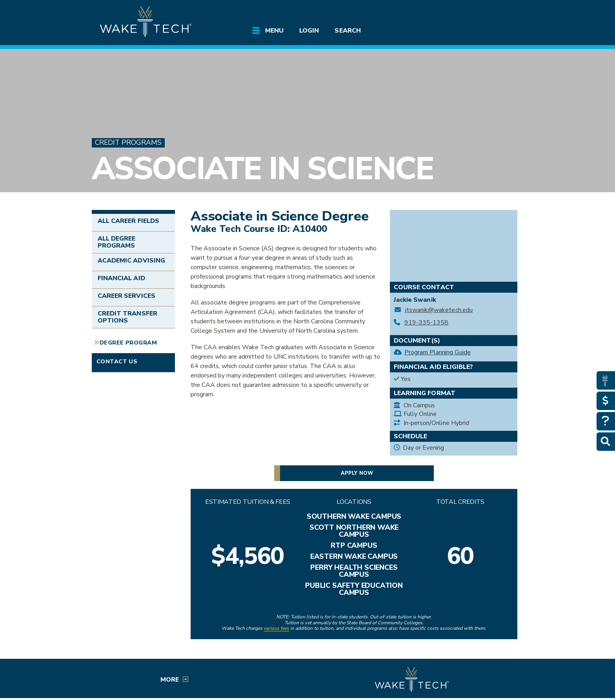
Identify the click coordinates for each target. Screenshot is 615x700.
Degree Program (128, 343)
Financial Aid (121, 278)
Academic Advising (131, 261)
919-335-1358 (427, 323)
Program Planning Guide (438, 352)
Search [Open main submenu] (348, 31)
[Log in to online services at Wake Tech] (500, 13)
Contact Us (117, 361)
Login (309, 31)
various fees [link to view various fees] (276, 628)
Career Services (126, 296)
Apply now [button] (357, 473)
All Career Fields (128, 221)
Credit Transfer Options (127, 317)
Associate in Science (263, 169)
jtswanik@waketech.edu (439, 310)
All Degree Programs (116, 242)
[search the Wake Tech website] (478, 13)
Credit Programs (128, 143)
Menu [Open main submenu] (274, 31)
